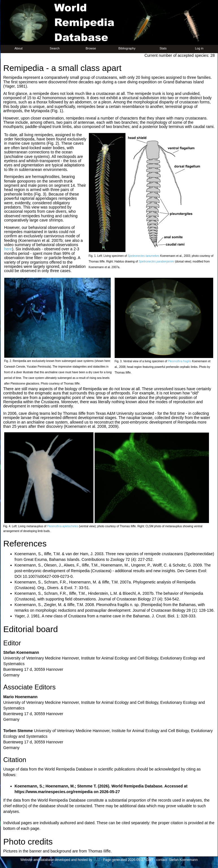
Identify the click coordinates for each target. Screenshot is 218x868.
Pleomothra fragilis (180, 361)
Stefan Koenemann (183, 860)
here (8, 249)
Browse (91, 48)
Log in (199, 48)
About (18, 48)
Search (55, 48)
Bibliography (127, 48)
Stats (163, 48)
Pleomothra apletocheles (63, 526)
